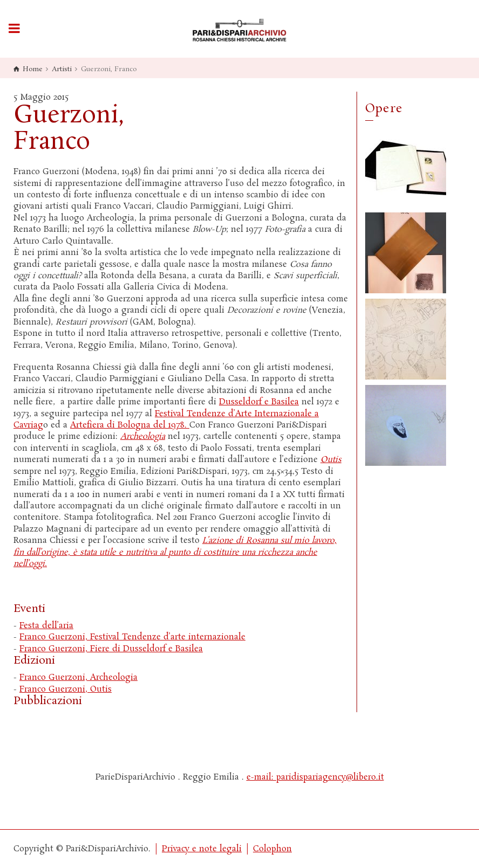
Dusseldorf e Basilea (259, 402)
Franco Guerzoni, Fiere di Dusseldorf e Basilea (111, 649)
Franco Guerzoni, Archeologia (78, 677)
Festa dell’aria (46, 626)
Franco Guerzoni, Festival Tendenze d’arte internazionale (132, 637)
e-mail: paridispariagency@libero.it (315, 777)
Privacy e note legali (202, 849)
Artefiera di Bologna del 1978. (130, 425)
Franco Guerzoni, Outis (66, 689)
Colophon (272, 849)
